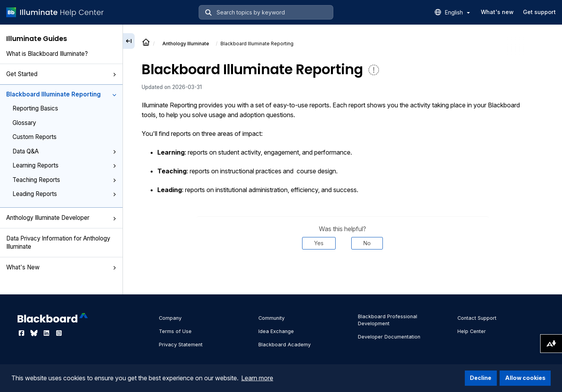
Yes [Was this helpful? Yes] (319, 243)
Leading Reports (64, 194)
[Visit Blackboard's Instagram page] (59, 333)
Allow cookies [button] (525, 378)
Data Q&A (64, 151)
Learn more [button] (257, 378)
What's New (61, 267)
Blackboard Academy (285, 345)
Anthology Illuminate (186, 44)
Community (271, 318)
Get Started (61, 74)
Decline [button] (481, 378)
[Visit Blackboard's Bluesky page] (35, 333)
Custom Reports (35, 137)
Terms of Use (175, 331)
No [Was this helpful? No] (367, 243)
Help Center (472, 331)
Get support (539, 12)
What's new (497, 12)
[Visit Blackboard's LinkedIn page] (47, 333)
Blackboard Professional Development (388, 320)
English (457, 12)
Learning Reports (64, 165)
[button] (114, 75)
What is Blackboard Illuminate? (47, 54)
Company (170, 318)
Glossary (24, 123)
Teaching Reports (64, 180)
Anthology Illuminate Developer (61, 218)
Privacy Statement (181, 345)
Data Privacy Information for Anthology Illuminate (58, 242)
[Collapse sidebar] (129, 41)
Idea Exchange (276, 331)
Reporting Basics (35, 108)
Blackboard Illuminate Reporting (61, 94)
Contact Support (477, 318)
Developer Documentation (389, 337)
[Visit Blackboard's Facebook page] (22, 333)
